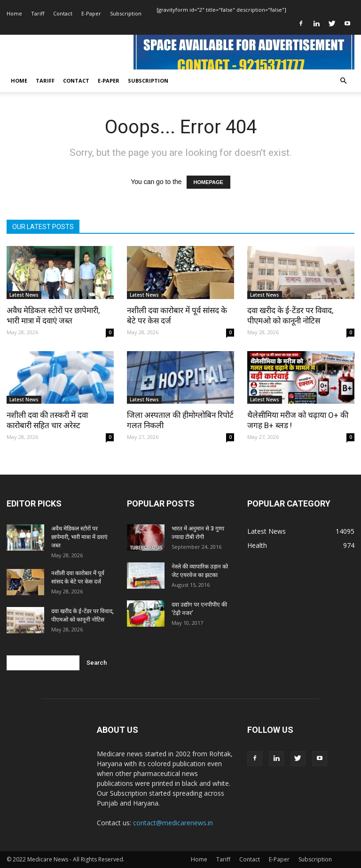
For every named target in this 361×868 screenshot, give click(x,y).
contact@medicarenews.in (173, 823)
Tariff (38, 13)
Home (14, 13)
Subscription (126, 13)
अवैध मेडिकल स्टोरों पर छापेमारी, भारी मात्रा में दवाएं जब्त (79, 537)
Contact (63, 13)
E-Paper (91, 13)
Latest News (24, 295)
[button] (343, 81)
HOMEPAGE (208, 182)
